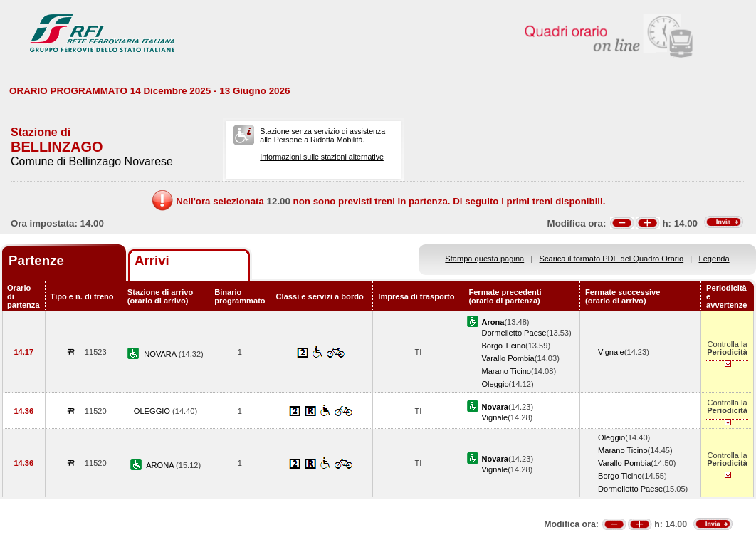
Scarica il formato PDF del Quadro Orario (612, 259)
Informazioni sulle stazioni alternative (322, 157)
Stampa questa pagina (484, 259)
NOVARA (161, 354)
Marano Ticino (506, 371)
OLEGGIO (153, 411)
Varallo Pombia (508, 358)
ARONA (161, 465)
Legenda (714, 259)
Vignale (611, 352)
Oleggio (495, 384)
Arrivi (152, 260)
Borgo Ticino (503, 346)
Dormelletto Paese (514, 333)
